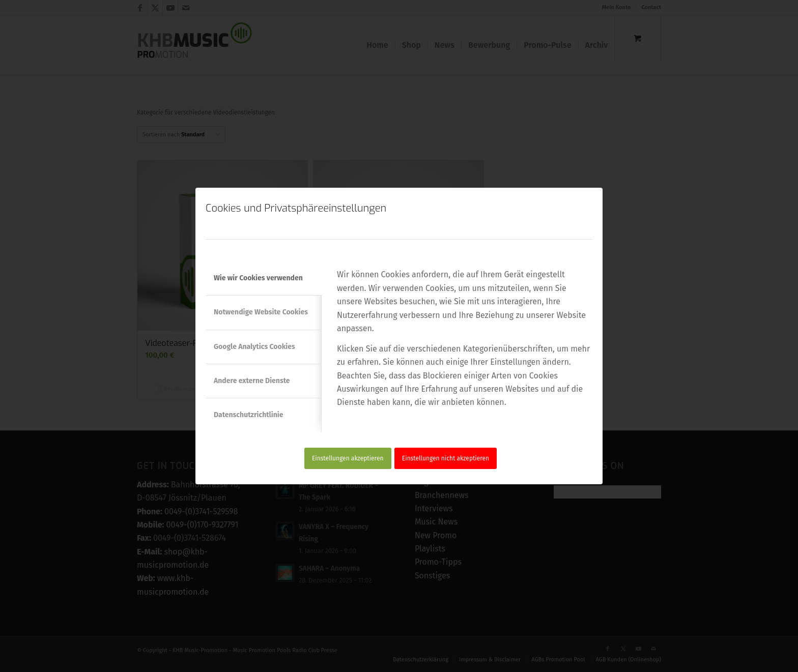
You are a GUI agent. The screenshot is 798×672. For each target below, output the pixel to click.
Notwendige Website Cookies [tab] (261, 312)
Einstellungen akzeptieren (348, 458)
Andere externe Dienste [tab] (252, 381)
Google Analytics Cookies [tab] (254, 347)
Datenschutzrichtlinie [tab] (248, 415)
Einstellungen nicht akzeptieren (446, 458)
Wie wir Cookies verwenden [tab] (258, 278)
